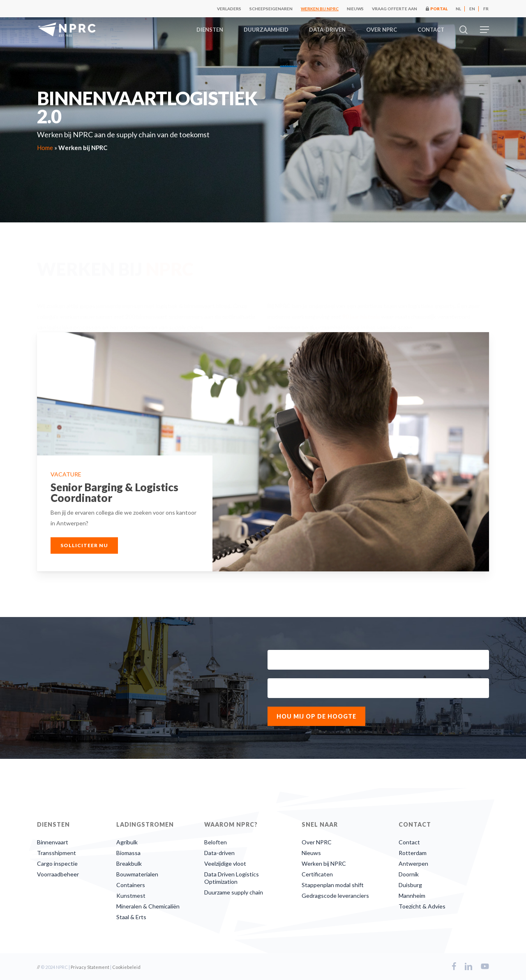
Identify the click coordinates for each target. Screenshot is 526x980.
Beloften (216, 842)
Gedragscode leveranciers (335, 896)
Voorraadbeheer (58, 874)
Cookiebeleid (126, 967)
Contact (409, 842)
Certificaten (317, 874)
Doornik (409, 874)
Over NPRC (317, 842)
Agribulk (127, 842)
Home (45, 148)
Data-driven (219, 853)
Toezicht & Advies (422, 906)
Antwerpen (413, 863)
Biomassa (128, 853)
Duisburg (410, 885)
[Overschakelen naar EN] (472, 9)
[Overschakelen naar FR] (486, 9)
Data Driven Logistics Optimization (232, 878)
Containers (131, 885)
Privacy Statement (90, 967)
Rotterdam (413, 853)
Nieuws (311, 853)
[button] (484, 30)
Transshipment (57, 853)
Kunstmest (131, 896)
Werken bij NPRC (324, 863)
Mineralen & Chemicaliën (148, 906)
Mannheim (412, 896)
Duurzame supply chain (234, 892)
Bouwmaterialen (137, 874)
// (38, 967)
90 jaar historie (361, 311)
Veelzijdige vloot (225, 863)
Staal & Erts (131, 917)
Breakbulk (129, 863)
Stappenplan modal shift (333, 885)
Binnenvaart (53, 842)
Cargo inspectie (57, 863)
